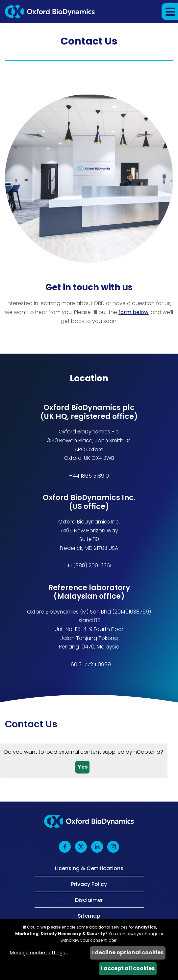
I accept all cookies (128, 968)
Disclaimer (89, 900)
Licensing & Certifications (89, 869)
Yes (83, 767)
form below (133, 312)
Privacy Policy (89, 884)
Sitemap (89, 915)
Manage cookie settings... (39, 953)
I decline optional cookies (128, 952)
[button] (170, 12)
